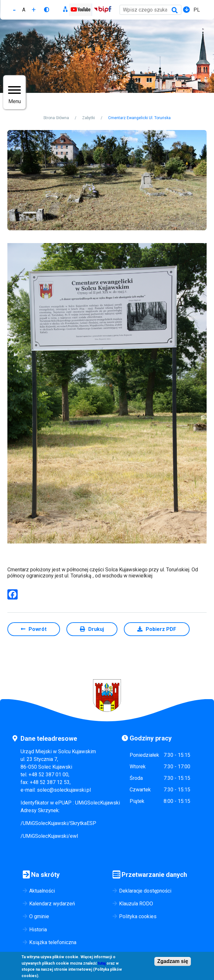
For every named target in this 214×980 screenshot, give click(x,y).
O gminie (39, 916)
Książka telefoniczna (53, 942)
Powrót (38, 629)
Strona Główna (56, 118)
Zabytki (89, 118)
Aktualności (42, 891)
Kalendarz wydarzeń (52, 904)
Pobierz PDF (161, 629)
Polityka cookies (138, 916)
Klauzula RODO (136, 904)
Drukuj (96, 629)
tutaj (102, 964)
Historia (38, 930)
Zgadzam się (173, 962)
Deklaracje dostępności (145, 891)
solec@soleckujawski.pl (64, 790)
